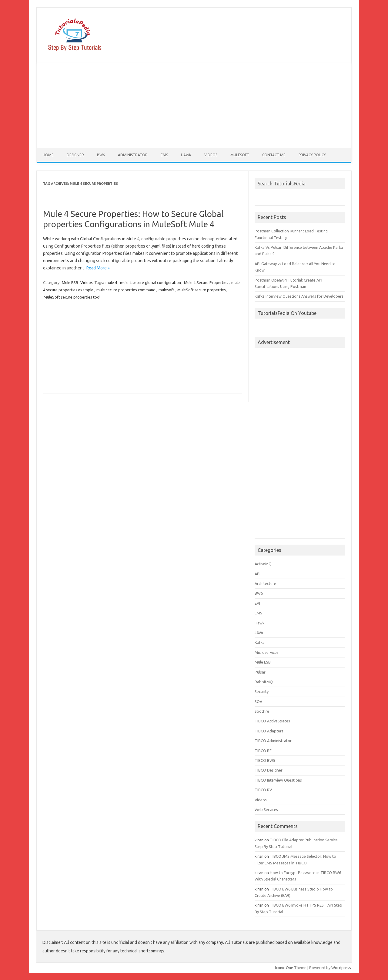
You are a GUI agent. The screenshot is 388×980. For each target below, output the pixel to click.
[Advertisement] (194, 106)
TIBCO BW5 (265, 760)
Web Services (266, 809)
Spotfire (262, 711)
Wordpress (341, 968)
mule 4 (111, 282)
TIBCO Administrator (273, 741)
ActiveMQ (263, 564)
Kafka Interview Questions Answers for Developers (299, 296)
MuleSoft (240, 155)
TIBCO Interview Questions (278, 780)
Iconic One (284, 968)
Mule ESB (70, 282)
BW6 (101, 155)
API (258, 574)
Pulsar (260, 672)
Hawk (186, 155)
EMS (164, 155)
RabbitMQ (264, 682)
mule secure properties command (126, 290)
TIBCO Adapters (269, 731)
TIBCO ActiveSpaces (272, 721)
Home (48, 155)
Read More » (98, 268)
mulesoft (166, 290)
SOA (258, 701)
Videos (211, 155)
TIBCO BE (263, 751)
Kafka (260, 642)
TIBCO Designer (269, 770)
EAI (257, 603)
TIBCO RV (263, 790)
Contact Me (274, 155)
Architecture (265, 583)
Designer (75, 155)
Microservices (267, 652)
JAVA (259, 633)
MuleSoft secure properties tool (72, 297)
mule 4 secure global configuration (151, 282)
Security (262, 691)
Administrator (133, 155)
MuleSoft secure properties (202, 290)
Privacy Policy (312, 155)
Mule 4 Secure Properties (206, 282)
